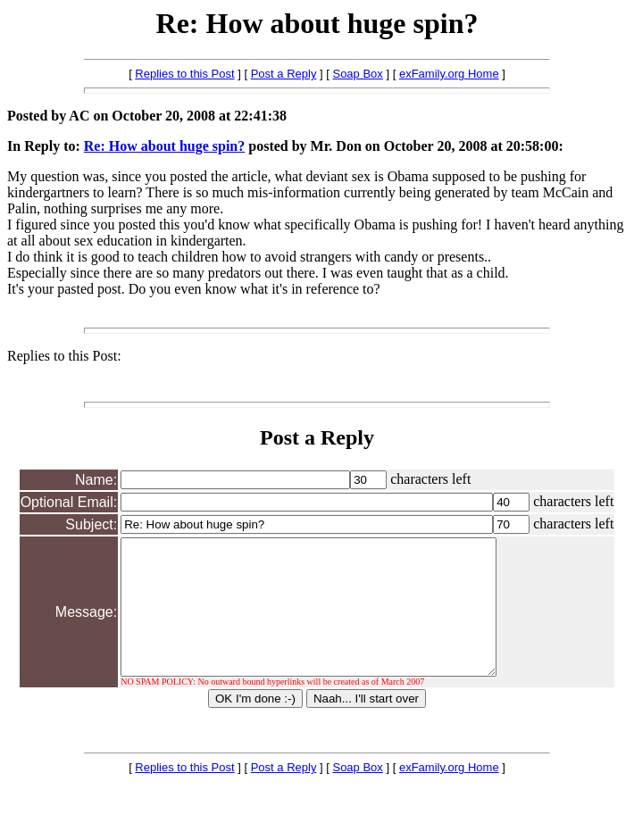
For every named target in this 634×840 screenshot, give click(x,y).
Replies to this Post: (64, 356)
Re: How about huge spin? (164, 146)
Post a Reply (284, 74)
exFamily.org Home (449, 74)
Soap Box (357, 74)
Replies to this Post (184, 74)
